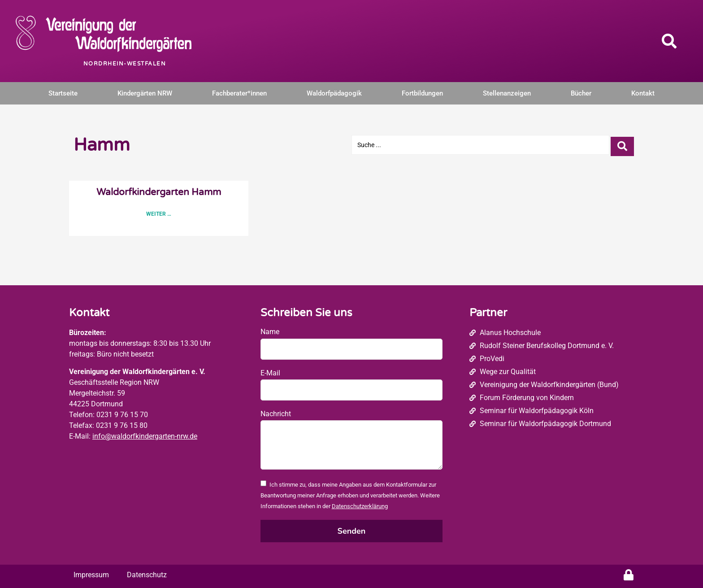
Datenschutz (147, 575)
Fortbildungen (422, 93)
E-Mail (270, 373)
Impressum (91, 575)
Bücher (581, 93)
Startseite (63, 93)
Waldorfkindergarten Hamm (159, 192)
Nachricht (276, 414)
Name (270, 332)
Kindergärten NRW (145, 93)
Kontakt (643, 93)
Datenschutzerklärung (360, 506)
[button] (669, 41)
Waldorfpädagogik (334, 93)
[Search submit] (622, 145)
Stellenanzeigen (507, 93)
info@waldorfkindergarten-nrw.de (145, 436)
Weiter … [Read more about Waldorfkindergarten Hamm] (159, 214)
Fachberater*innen (239, 93)
